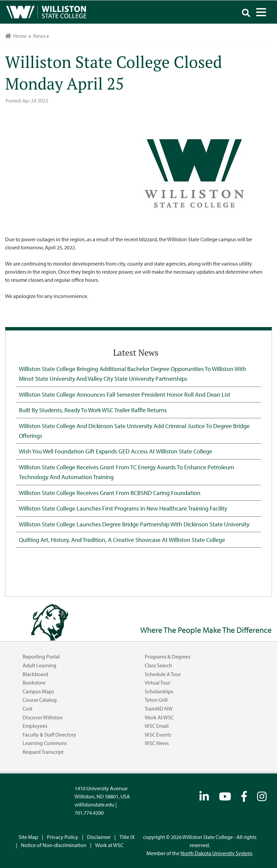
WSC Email (157, 726)
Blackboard (35, 674)
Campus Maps (38, 691)
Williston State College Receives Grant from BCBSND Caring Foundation (110, 493)
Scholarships (159, 691)
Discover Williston (43, 717)
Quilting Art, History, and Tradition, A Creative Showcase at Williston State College (122, 540)
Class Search (158, 665)
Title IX (127, 837)
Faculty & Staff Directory (49, 735)
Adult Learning (39, 665)
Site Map (28, 837)
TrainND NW (159, 709)
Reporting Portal (41, 656)
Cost (27, 709)
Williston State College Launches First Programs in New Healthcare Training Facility (123, 508)
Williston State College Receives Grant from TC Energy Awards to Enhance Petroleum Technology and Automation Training (127, 472)
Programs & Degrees (168, 656)
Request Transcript (43, 752)
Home (16, 36)
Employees (35, 726)
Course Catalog (40, 700)
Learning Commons (45, 743)
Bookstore (34, 683)
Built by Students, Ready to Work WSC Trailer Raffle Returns (93, 410)
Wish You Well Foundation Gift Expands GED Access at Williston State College (116, 451)
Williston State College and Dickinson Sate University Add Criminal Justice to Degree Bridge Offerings (134, 431)
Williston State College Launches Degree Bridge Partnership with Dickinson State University (134, 524)
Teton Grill (156, 700)
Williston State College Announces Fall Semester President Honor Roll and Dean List (125, 394)
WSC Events (158, 735)
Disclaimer (99, 837)
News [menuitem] (39, 36)
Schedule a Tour (163, 674)
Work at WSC (159, 717)
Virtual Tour (158, 683)
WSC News (157, 743)
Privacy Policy (63, 837)
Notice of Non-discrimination (54, 845)
